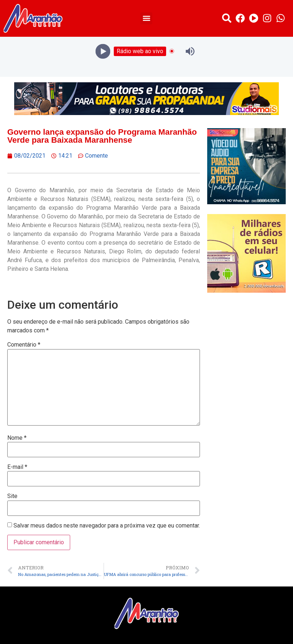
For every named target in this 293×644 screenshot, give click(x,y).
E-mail (17, 467)
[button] (146, 18)
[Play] (103, 51)
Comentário (24, 345)
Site (12, 496)
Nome (17, 438)
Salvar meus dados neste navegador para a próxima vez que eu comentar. (107, 526)
